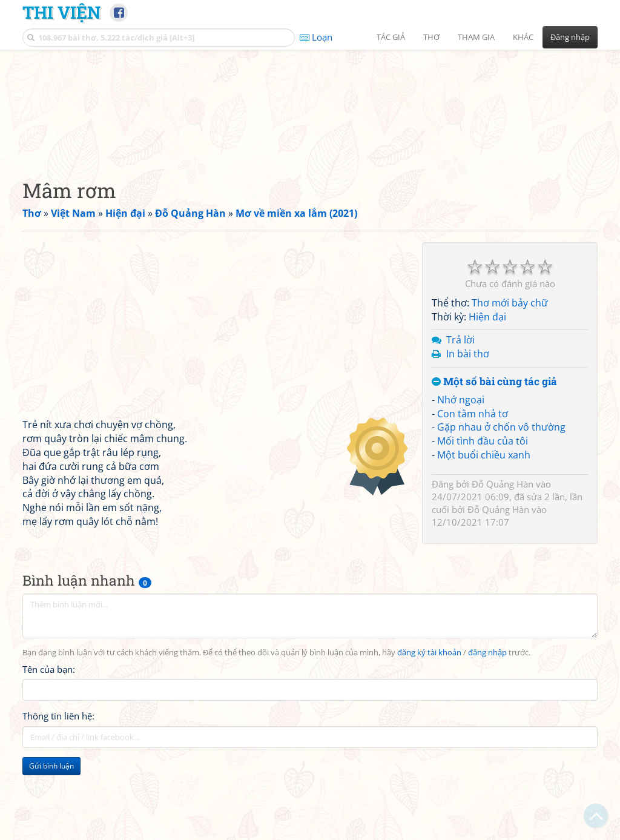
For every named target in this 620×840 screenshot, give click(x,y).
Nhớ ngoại (461, 475)
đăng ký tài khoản (429, 728)
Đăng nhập (570, 37)
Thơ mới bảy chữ (510, 379)
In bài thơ (468, 429)
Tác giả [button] (391, 37)
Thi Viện (61, 12)
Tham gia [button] (476, 37)
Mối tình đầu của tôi (483, 517)
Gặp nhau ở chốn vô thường (501, 503)
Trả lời (460, 415)
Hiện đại (487, 392)
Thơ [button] (431, 37)
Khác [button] (523, 37)
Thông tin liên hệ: (58, 792)
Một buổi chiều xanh (484, 531)
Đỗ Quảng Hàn (503, 560)
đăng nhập (487, 728)
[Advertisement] (310, 142)
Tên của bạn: (49, 746)
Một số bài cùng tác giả (494, 458)
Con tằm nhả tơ (473, 489)
